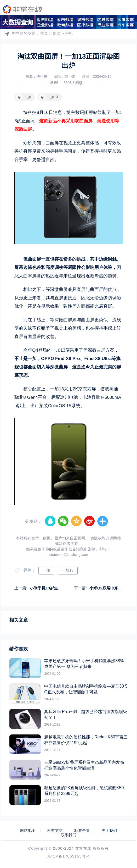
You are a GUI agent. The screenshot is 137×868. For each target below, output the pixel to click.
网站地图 (28, 831)
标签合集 (82, 831)
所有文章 (55, 831)
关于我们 (109, 831)
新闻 (57, 33)
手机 (69, 33)
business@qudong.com (68, 555)
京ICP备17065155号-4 (68, 856)
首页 (44, 33)
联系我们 (68, 835)
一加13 (48, 97)
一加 (23, 97)
